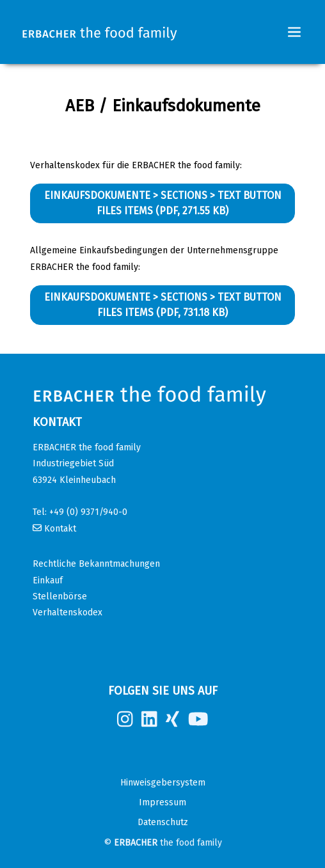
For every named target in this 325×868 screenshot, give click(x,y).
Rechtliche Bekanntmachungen (96, 564)
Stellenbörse (60, 596)
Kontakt (60, 529)
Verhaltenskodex (67, 612)
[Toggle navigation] (294, 32)
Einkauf (48, 580)
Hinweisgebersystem (163, 783)
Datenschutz (163, 822)
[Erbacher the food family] (100, 32)
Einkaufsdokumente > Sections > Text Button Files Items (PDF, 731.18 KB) (163, 305)
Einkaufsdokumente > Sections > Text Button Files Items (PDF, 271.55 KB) (163, 203)
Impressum (162, 802)
